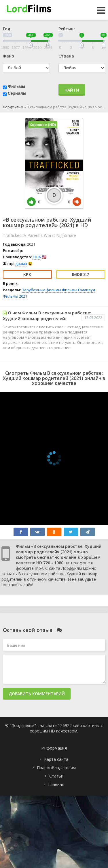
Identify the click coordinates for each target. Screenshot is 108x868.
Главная (56, 784)
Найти (72, 90)
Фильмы (16, 86)
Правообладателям (56, 768)
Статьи (56, 776)
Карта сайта (56, 759)
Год (7, 29)
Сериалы (17, 93)
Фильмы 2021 (15, 296)
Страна (66, 56)
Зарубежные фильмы (41, 290)
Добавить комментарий (37, 694)
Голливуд (87, 290)
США (37, 257)
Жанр (8, 56)
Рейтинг (67, 29)
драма (21, 264)
